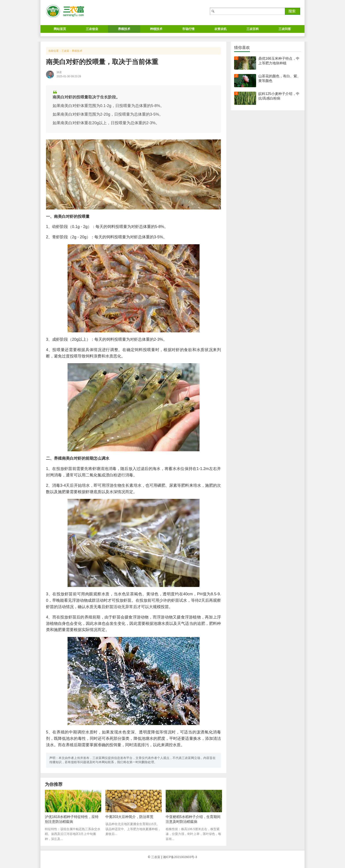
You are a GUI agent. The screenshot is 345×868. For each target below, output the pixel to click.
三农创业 (92, 29)
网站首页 (60, 29)
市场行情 (188, 29)
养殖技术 (124, 29)
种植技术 (156, 29)
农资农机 (220, 29)
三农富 (65, 51)
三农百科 (253, 29)
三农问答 (285, 29)
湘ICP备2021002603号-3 (180, 857)
